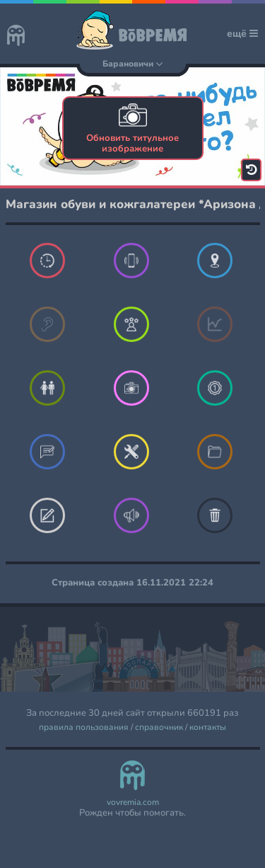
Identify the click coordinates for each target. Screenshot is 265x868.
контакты (208, 727)
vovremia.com (133, 803)
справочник (159, 727)
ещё (242, 34)
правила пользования (84, 727)
